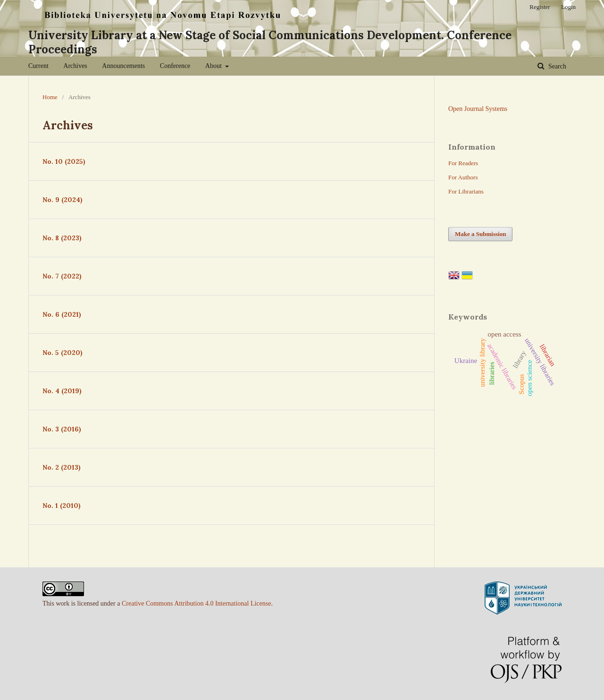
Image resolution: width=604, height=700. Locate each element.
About (214, 66)
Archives (75, 66)
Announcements (123, 66)
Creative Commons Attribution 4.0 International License (197, 603)
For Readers (463, 163)
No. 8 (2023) (62, 238)
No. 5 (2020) (63, 353)
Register (540, 7)
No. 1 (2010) (62, 506)
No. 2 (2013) (62, 467)
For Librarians (466, 191)
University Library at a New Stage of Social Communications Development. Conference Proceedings (270, 42)
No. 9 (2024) (63, 200)
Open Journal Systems (478, 109)
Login (568, 7)
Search (556, 66)
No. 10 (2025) (64, 161)
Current (38, 66)
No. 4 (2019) (62, 391)
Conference (175, 66)
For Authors (463, 177)
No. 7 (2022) (62, 276)
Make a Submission (480, 234)
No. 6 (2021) (62, 314)
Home (50, 97)
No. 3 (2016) (62, 429)
